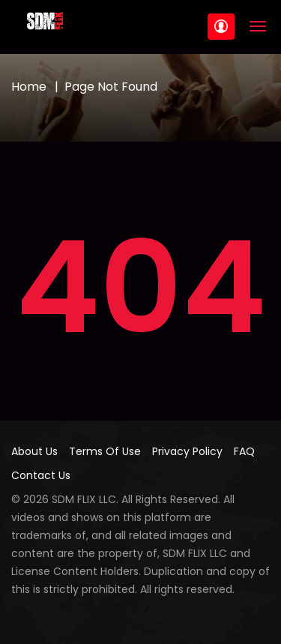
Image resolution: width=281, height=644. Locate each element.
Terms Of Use (105, 451)
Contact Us (41, 475)
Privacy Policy (187, 451)
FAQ (244, 451)
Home (29, 87)
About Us (34, 451)
